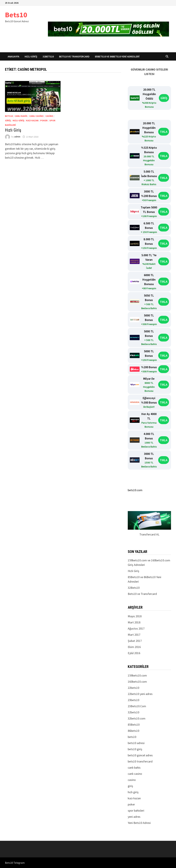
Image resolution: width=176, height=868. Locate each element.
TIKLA (164, 132)
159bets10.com (137, 675)
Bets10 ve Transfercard (74, 56)
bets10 (9, 116)
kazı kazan (32, 120)
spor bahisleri (136, 811)
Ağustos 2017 (136, 628)
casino (49, 116)
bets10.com (135, 490)
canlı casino (36, 116)
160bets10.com (137, 682)
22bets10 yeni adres (140, 694)
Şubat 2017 (135, 641)
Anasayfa (13, 56)
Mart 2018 (134, 622)
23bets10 (133, 700)
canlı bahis (21, 116)
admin (17, 137)
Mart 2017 (134, 635)
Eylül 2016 (134, 653)
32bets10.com (137, 718)
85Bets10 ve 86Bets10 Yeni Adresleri (117, 56)
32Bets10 (48, 56)
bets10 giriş (135, 749)
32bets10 (133, 712)
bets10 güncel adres (140, 755)
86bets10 (133, 731)
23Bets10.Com (137, 706)
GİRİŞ (164, 98)
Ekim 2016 (134, 647)
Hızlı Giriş (31, 56)
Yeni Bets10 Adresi (139, 823)
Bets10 (16, 15)
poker (44, 120)
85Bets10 (134, 725)
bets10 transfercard (140, 761)
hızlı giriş (18, 120)
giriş (8, 120)
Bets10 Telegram (15, 863)
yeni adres (134, 817)
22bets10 (133, 688)
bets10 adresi (136, 743)
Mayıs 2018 (135, 616)
